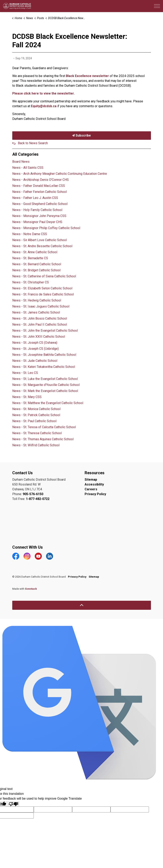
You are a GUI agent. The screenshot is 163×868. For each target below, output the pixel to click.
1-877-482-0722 (38, 499)
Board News (21, 162)
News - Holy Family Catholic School (37, 210)
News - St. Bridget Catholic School (36, 270)
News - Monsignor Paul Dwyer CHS (37, 222)
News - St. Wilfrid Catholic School (36, 445)
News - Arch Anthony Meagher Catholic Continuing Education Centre (60, 174)
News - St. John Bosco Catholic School (40, 318)
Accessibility (94, 484)
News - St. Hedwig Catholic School (37, 300)
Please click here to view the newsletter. (43, 93)
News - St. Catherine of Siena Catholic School (44, 276)
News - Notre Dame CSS (30, 234)
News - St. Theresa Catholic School (37, 433)
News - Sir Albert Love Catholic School (39, 240)
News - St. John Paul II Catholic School (40, 324)
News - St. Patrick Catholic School (36, 415)
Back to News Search (33, 143)
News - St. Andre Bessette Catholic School (42, 246)
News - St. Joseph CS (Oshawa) (35, 343)
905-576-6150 (33, 494)
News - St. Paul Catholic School (34, 421)
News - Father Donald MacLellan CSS (39, 186)
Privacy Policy (95, 494)
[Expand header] (157, 6)
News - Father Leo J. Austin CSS (35, 198)
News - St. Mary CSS (27, 397)
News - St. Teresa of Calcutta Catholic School (44, 427)
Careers (91, 489)
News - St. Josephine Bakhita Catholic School (44, 355)
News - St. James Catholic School (36, 312)
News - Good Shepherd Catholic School (40, 204)
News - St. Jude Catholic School (35, 361)
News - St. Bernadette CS (30, 258)
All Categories (25, 154)
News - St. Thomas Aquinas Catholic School (43, 439)
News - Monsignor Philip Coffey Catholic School (46, 228)
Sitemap (91, 480)
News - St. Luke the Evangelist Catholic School (45, 379)
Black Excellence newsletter (87, 76)
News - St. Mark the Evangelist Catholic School (45, 391)
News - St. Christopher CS (31, 282)
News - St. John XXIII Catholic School (39, 337)
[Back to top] (82, 605)
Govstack (31, 589)
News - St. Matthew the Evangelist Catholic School (48, 403)
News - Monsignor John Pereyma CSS (39, 216)
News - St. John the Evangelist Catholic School (45, 331)
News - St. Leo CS (25, 373)
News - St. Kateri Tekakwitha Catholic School (44, 367)
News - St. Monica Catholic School (36, 409)
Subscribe (82, 136)
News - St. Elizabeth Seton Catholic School (42, 288)
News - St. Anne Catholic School (35, 252)
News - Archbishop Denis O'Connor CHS (40, 180)
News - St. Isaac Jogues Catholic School (41, 306)
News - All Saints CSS (28, 168)
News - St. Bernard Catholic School (37, 264)
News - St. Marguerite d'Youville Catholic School (46, 385)
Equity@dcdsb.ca (44, 106)
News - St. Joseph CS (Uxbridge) (35, 349)
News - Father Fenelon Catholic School (39, 192)
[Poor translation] (13, 804)
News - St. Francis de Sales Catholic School (43, 294)
